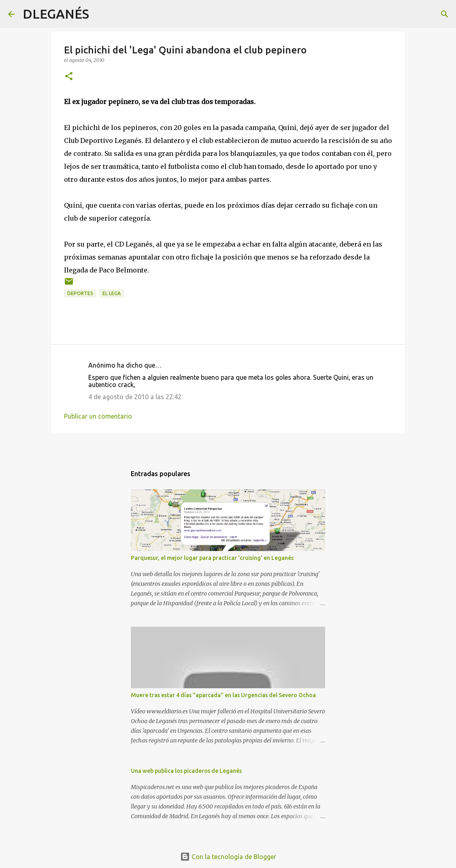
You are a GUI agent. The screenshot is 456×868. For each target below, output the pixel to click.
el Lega (112, 293)
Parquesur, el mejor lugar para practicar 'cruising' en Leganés (212, 558)
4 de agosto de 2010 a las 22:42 (135, 397)
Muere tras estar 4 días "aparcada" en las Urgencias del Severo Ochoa (223, 695)
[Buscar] (100, 14)
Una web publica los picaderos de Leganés (186, 771)
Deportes (80, 293)
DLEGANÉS (56, 14)
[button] (69, 77)
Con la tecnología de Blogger (228, 857)
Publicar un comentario (98, 416)
